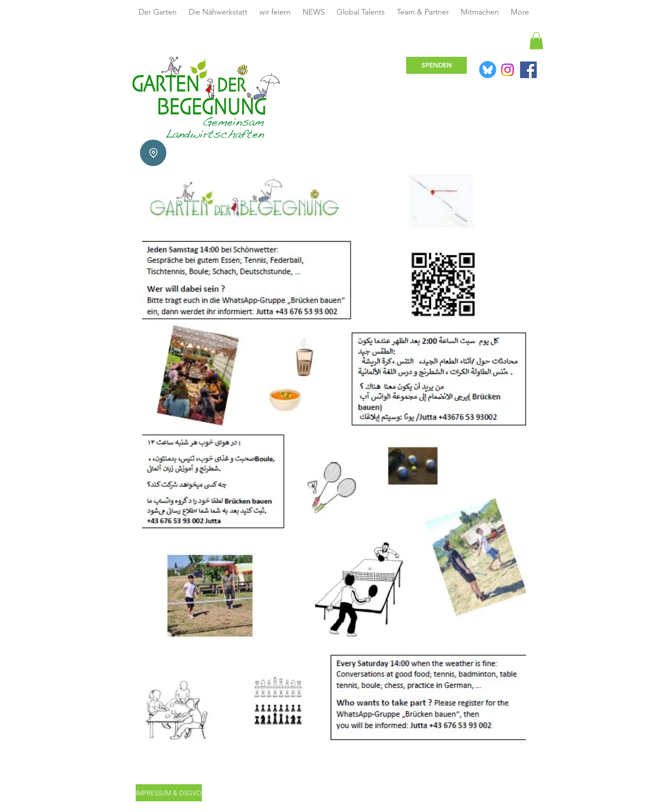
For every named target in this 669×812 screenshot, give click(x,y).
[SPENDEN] (436, 65)
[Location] (153, 153)
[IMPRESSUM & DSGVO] (169, 793)
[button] (536, 41)
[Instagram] (508, 70)
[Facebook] (528, 70)
